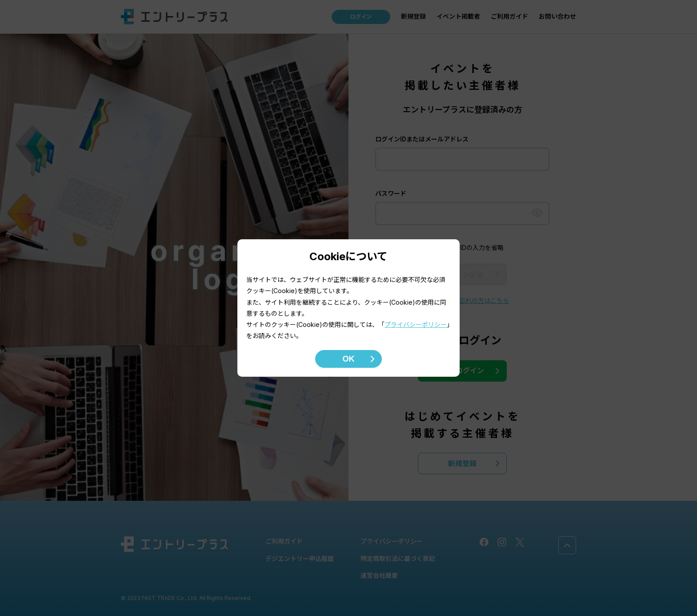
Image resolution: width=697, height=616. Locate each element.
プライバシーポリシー (416, 324)
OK (349, 359)
